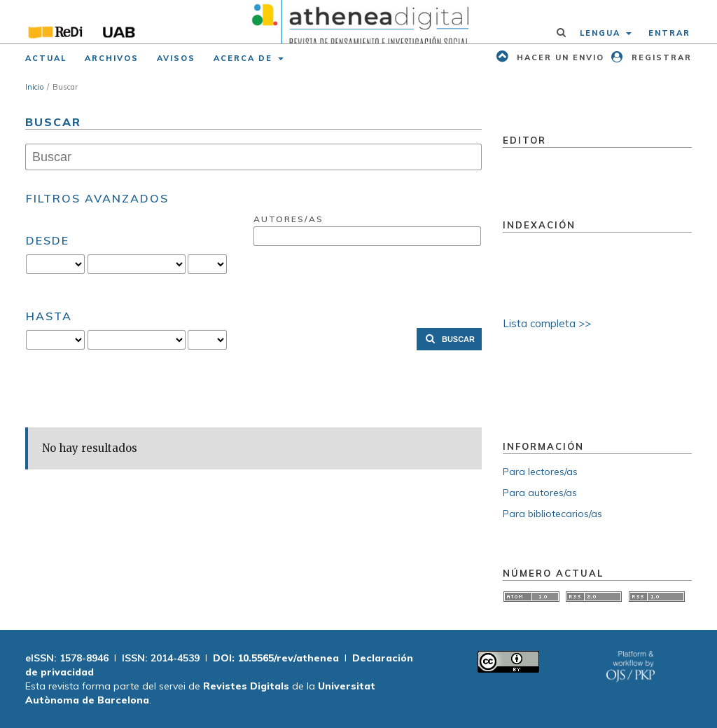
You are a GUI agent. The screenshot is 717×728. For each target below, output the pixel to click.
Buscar (458, 339)
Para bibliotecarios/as (552, 514)
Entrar (669, 33)
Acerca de (245, 58)
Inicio (34, 87)
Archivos (112, 58)
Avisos (176, 58)
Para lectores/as (540, 472)
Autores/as (288, 219)
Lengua (602, 33)
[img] (358, 22)
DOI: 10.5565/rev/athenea (276, 658)
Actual (46, 58)
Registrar (660, 57)
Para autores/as (540, 493)
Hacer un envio (559, 57)
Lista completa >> (547, 323)
